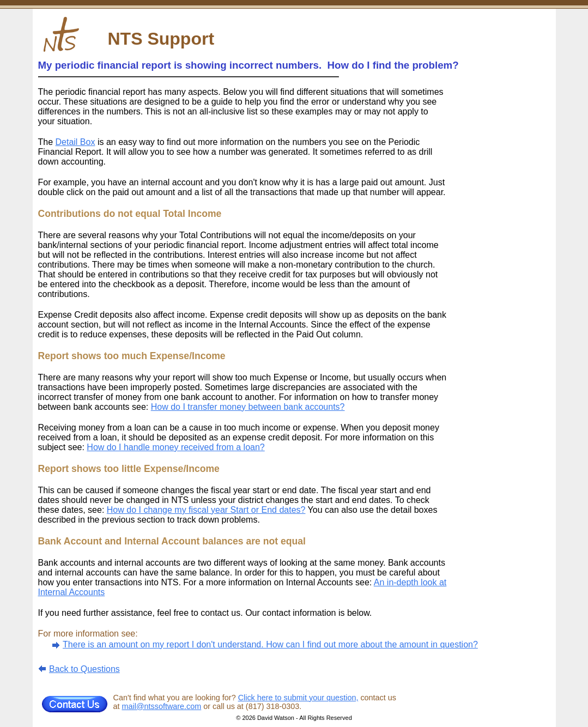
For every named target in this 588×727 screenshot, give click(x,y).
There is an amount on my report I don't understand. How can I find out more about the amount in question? (270, 644)
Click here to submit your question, (298, 698)
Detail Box (75, 142)
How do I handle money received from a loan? (175, 447)
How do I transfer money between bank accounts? (248, 407)
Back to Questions (84, 669)
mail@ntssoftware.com (162, 706)
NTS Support (161, 39)
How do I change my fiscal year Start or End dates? (206, 510)
